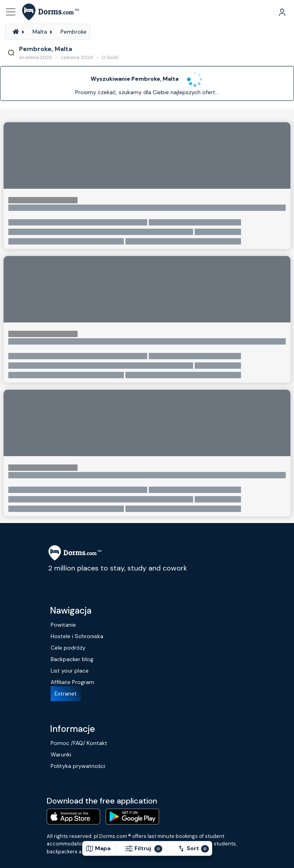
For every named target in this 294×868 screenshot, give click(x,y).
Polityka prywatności (78, 766)
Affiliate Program (72, 682)
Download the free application (102, 801)
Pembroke (74, 32)
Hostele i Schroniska (77, 636)
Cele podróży (68, 648)
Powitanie (63, 625)
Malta (40, 32)
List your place (70, 671)
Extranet (66, 694)
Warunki (61, 754)
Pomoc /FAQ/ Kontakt (79, 743)
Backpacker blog (72, 659)
